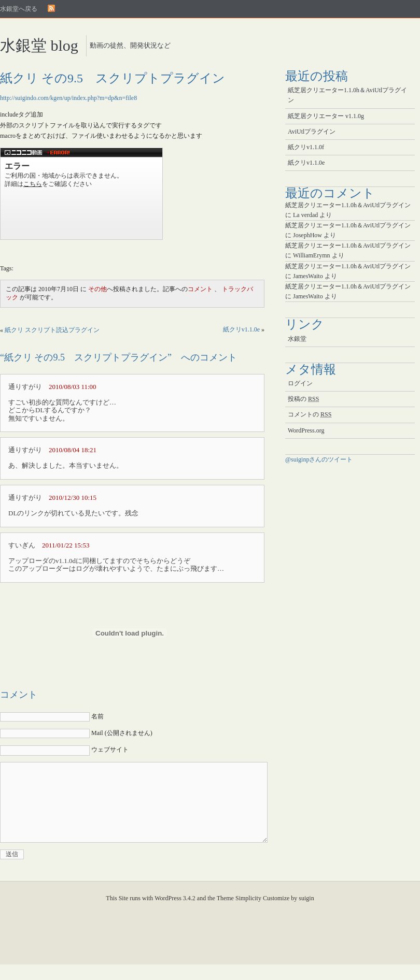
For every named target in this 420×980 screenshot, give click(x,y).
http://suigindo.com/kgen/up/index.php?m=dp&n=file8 (68, 98)
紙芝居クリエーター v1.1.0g (326, 116)
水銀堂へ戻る (19, 9)
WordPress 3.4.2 (175, 914)
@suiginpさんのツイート (319, 459)
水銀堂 (297, 339)
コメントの (310, 414)
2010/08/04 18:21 (73, 450)
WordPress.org (306, 430)
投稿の (303, 399)
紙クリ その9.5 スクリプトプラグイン (113, 78)
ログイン (300, 383)
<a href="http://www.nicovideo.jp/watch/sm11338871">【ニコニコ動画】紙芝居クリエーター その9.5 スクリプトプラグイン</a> (81, 194)
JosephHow (307, 235)
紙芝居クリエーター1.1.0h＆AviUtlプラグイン (347, 95)
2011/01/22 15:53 (66, 545)
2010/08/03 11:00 (73, 387)
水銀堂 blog (39, 45)
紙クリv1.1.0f (306, 147)
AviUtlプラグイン (312, 132)
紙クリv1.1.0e (241, 329)
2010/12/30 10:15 (73, 498)
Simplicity (248, 914)
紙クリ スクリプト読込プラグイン (52, 330)
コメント (200, 289)
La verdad (305, 215)
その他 (97, 289)
